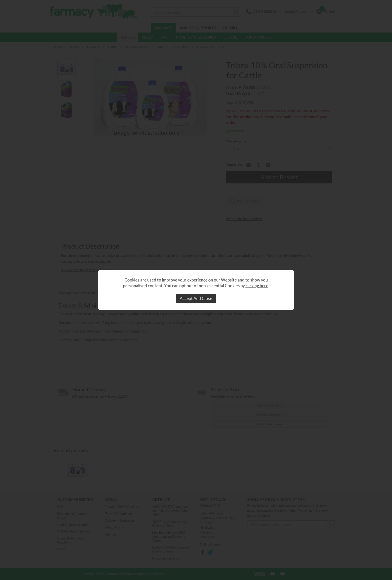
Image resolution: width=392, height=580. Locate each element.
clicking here (257, 286)
